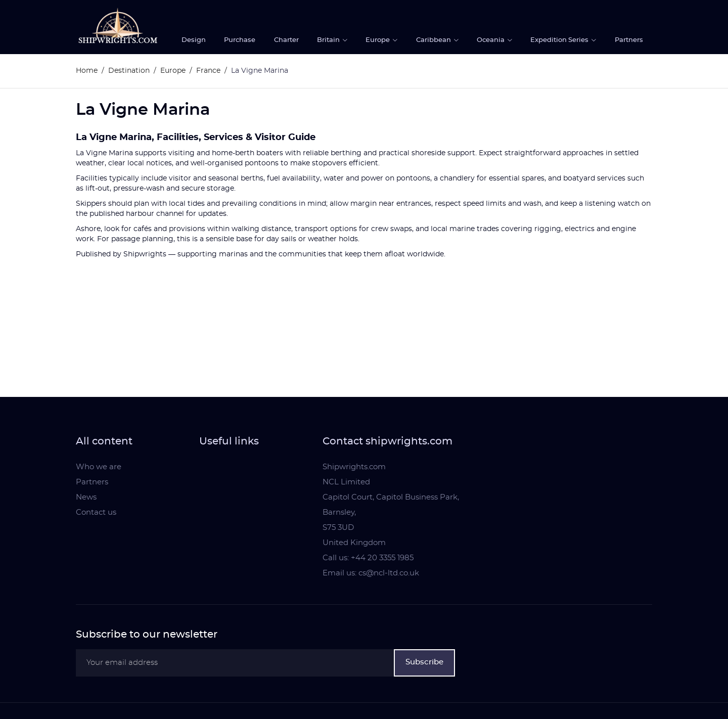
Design (194, 40)
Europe (378, 40)
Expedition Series (560, 40)
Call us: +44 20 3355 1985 (368, 558)
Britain (329, 40)
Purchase (240, 40)
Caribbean (434, 40)
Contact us (96, 512)
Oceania (491, 40)
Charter (286, 40)
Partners (629, 40)
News (86, 497)
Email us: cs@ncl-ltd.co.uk (371, 573)
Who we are (99, 467)
